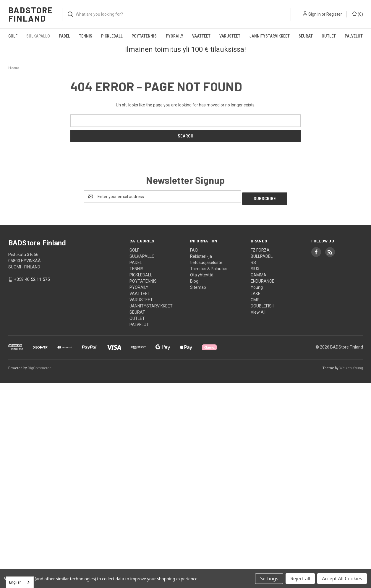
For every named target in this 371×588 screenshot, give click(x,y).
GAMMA (259, 273)
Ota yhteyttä (202, 273)
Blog (194, 279)
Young (257, 285)
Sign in (315, 14)
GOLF (13, 36)
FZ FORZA (260, 248)
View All (258, 310)
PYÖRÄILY (175, 36)
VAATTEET (201, 36)
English (15, 582)
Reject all (300, 579)
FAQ (194, 248)
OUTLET (329, 36)
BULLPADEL (262, 254)
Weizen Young (351, 366)
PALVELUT (354, 36)
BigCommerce (40, 366)
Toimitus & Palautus (209, 267)
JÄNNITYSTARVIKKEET (269, 36)
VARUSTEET (230, 36)
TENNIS (86, 36)
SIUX (255, 267)
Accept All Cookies (342, 579)
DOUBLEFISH (263, 304)
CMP (255, 298)
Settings (269, 579)
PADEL (64, 36)
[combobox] (20, 582)
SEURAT (306, 36)
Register (334, 14)
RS (253, 260)
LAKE (256, 291)
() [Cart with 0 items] (358, 14)
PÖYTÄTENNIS (144, 36)
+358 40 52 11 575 (32, 278)
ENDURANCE (263, 279)
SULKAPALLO (38, 36)
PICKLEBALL (112, 36)
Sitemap (198, 285)
